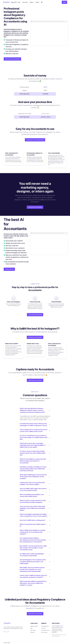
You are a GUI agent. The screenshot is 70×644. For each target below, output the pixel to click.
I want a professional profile (35, 315)
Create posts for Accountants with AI (35, 140)
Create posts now (9, 269)
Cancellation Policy (45, 630)
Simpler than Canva (33, 344)
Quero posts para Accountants (12, 59)
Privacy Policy (44, 632)
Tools (19, 2)
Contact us (43, 628)
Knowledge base (45, 626)
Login (64, 2)
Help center (33, 630)
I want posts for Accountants (35, 207)
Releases (32, 632)
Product (37, 2)
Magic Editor (14, 2)
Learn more (25, 2)
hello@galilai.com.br (59, 626)
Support (31, 2)
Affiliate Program (34, 626)
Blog (31, 628)
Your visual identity (54, 153)
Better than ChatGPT (12, 344)
